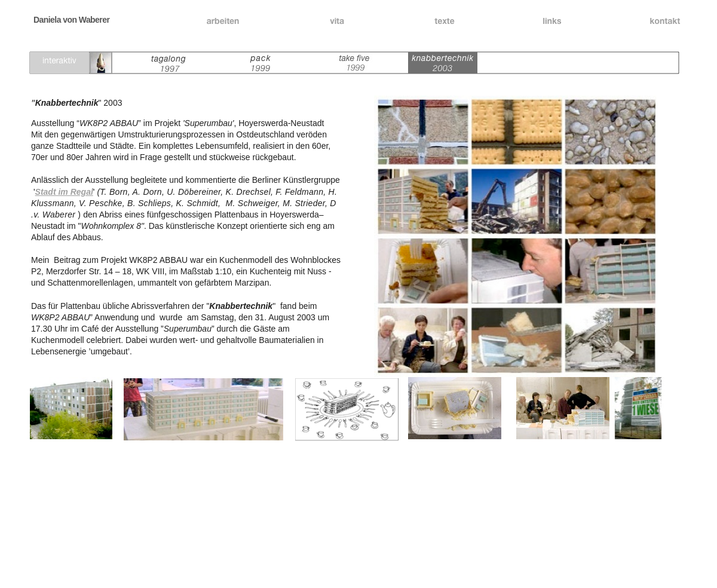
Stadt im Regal (64, 192)
